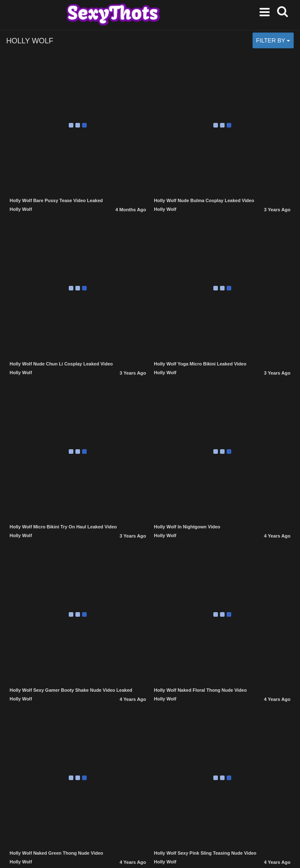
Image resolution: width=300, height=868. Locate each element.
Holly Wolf (21, 209)
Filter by (273, 40)
